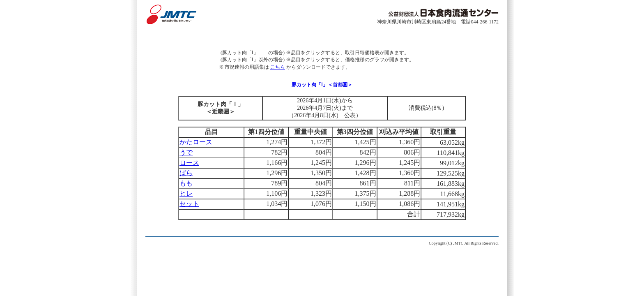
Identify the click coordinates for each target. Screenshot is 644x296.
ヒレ (186, 193)
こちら (278, 67)
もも (186, 183)
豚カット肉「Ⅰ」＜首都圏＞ (322, 85)
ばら (186, 173)
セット (189, 204)
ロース (189, 163)
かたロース (196, 142)
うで (186, 152)
